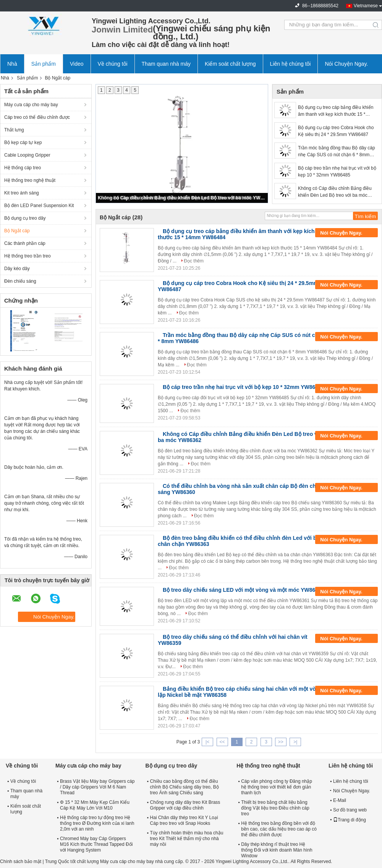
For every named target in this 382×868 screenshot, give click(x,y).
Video (77, 64)
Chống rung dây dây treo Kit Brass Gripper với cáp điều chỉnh (185, 805)
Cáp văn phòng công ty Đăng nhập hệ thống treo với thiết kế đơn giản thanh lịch (277, 787)
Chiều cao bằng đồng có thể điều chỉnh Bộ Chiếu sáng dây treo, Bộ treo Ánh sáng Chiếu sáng (185, 787)
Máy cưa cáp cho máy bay (31, 105)
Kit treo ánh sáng (22, 193)
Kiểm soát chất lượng (230, 64)
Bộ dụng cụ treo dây (25, 218)
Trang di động (350, 820)
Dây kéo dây (17, 269)
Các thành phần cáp (25, 243)
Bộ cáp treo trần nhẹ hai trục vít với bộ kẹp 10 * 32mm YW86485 (337, 172)
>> (281, 742)
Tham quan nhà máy (166, 64)
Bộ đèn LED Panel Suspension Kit (39, 206)
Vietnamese (366, 6)
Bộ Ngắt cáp (17, 231)
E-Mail (340, 800)
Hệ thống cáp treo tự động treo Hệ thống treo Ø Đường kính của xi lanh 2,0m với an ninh (97, 823)
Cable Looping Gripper (27, 155)
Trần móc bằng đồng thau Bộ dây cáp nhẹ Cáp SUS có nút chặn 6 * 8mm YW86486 (337, 152)
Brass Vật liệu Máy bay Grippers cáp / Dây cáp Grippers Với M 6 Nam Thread (97, 787)
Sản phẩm (44, 64)
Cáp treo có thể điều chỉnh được (37, 117)
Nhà (12, 64)
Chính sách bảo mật (21, 862)
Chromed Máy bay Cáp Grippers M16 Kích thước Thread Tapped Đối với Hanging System (96, 844)
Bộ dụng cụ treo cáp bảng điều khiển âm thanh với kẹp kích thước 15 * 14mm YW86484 (336, 111)
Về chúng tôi (113, 64)
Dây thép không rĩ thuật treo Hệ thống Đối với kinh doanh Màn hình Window (277, 850)
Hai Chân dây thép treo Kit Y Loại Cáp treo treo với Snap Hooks (184, 820)
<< (222, 742)
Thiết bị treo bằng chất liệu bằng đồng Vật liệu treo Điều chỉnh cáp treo (275, 808)
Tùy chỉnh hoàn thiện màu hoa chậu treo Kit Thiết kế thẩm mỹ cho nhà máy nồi (187, 839)
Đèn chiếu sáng (20, 281)
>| (295, 742)
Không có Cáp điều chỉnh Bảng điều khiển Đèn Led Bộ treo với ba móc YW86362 (182, 198)
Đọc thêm (194, 261)
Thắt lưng (14, 130)
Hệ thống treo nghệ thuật (30, 180)
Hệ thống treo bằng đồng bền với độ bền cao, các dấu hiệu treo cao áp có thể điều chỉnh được (279, 829)
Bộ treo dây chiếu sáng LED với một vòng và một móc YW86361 (244, 590)
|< (207, 742)
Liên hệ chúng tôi (291, 64)
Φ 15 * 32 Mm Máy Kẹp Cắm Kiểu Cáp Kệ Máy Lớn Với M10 (95, 805)
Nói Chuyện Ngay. (346, 64)
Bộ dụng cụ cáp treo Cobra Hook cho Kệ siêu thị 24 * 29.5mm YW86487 (336, 131)
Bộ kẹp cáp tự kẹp (23, 143)
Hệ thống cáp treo (23, 168)
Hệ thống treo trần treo (28, 256)
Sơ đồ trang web (350, 810)
